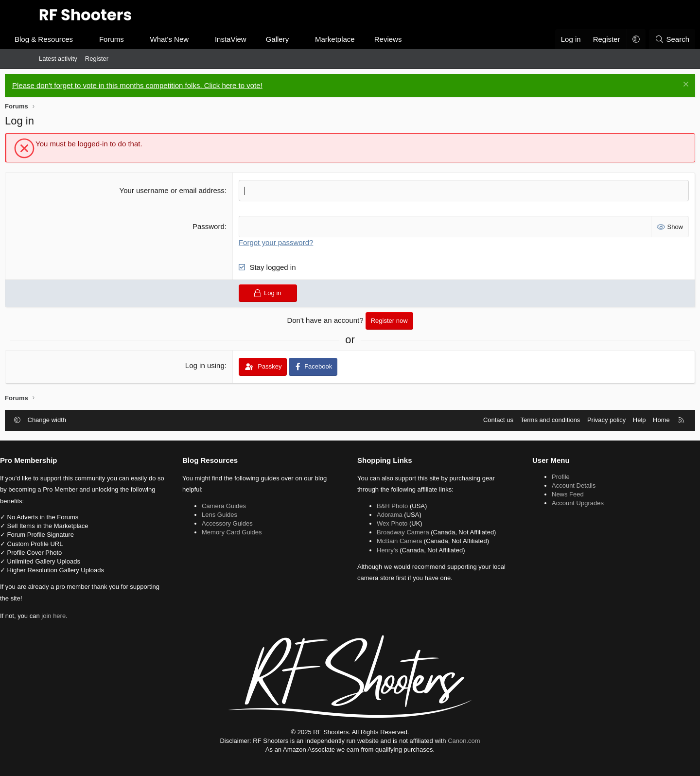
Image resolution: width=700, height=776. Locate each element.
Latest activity (58, 59)
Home (627, 419)
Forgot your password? (288, 241)
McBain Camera (399, 540)
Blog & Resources (78, 39)
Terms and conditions (516, 419)
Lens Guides (240, 514)
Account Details (553, 485)
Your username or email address (183, 190)
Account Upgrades (557, 503)
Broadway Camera (403, 532)
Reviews (422, 39)
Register (97, 59)
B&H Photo (392, 505)
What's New (204, 39)
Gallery (312, 39)
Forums (146, 39)
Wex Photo (392, 523)
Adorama (390, 514)
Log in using (217, 365)
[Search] (638, 39)
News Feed (547, 494)
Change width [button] (81, 419)
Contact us (464, 419)
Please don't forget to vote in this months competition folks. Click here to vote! (171, 85)
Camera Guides (245, 505)
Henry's (387, 549)
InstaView (265, 39)
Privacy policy (572, 419)
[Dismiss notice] (651, 85)
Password (220, 226)
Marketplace (369, 39)
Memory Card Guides (253, 532)
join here (95, 615)
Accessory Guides (248, 523)
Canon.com (464, 740)
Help (605, 419)
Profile (540, 476)
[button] (116, 39)
